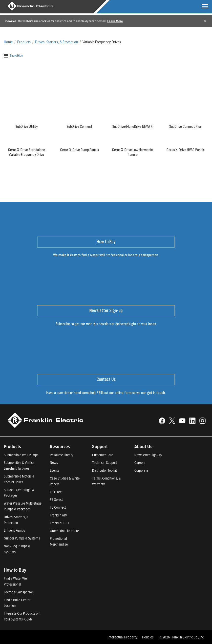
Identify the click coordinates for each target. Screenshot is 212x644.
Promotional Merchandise (59, 541)
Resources (60, 446)
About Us (143, 446)
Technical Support (104, 462)
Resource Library (61, 455)
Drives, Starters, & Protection (57, 42)
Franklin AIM (59, 515)
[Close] (205, 21)
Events (55, 470)
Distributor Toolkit (104, 470)
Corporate (141, 470)
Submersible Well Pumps (21, 455)
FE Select (56, 499)
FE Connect (58, 507)
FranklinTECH (59, 523)
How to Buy (15, 570)
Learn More (115, 21)
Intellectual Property (122, 637)
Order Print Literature (64, 531)
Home (8, 42)
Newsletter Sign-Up (148, 455)
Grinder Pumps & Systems (22, 538)
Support (100, 446)
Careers (140, 462)
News (54, 462)
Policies (148, 637)
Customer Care (103, 455)
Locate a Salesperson (19, 592)
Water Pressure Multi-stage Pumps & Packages (23, 506)
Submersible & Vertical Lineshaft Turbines (19, 465)
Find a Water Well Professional (16, 581)
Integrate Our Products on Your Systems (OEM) (22, 616)
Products (24, 42)
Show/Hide (13, 55)
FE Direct (56, 492)
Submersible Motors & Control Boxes (19, 479)
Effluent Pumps (14, 530)
